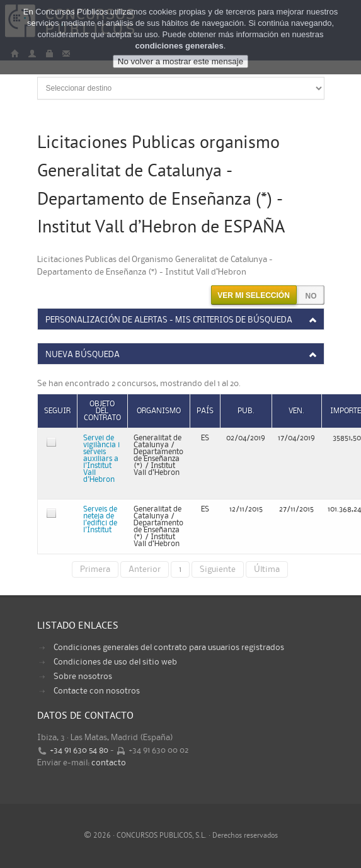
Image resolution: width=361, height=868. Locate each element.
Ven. (296, 411)
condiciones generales (180, 46)
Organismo (159, 411)
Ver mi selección (254, 295)
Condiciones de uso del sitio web (115, 662)
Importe (346, 411)
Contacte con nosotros (97, 691)
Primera (95, 569)
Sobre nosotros (83, 677)
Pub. (246, 411)
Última (267, 569)
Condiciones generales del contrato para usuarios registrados (169, 648)
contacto (109, 763)
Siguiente (218, 569)
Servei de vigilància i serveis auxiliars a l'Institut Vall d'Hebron (101, 459)
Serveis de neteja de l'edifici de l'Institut (100, 520)
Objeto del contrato (102, 411)
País (205, 411)
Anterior (145, 569)
